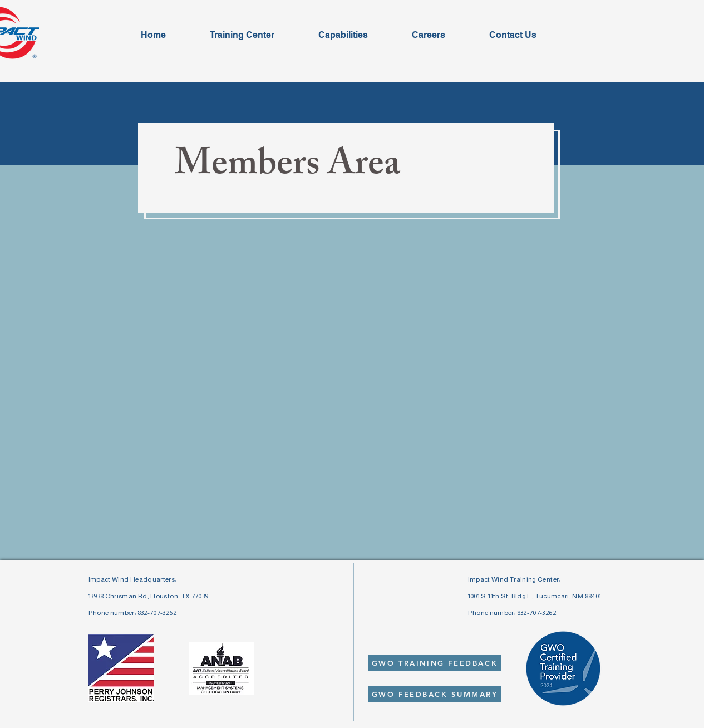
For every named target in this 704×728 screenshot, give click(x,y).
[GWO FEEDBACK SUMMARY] (435, 694)
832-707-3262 (157, 613)
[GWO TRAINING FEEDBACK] (435, 663)
